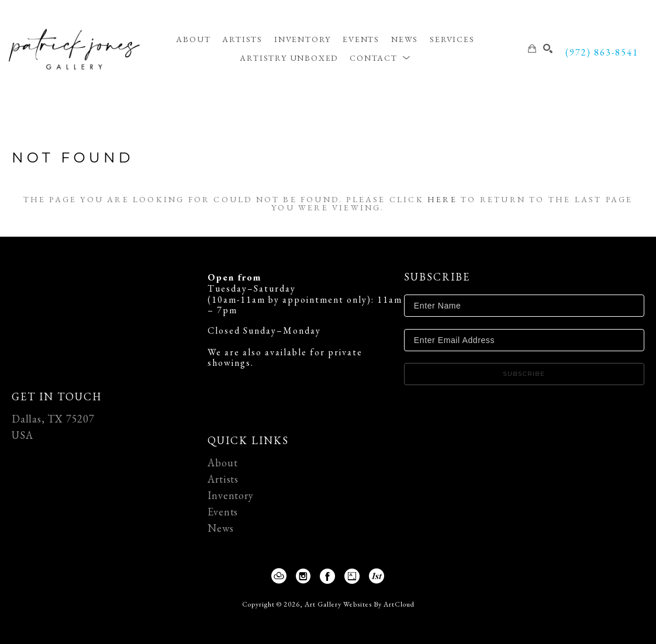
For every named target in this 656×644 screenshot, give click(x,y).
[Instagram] (306, 576)
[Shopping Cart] (533, 49)
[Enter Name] (524, 306)
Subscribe (524, 374)
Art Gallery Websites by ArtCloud (360, 604)
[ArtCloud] (282, 576)
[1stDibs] (377, 576)
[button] (380, 58)
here (442, 199)
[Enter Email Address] (524, 340)
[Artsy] (355, 576)
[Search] (548, 49)
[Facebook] (330, 576)
